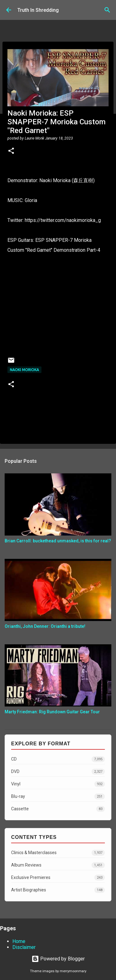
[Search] (107, 10)
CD (58, 759)
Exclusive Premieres (58, 878)
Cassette (58, 809)
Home (19, 941)
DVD (58, 772)
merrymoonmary (73, 971)
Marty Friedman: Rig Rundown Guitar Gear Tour (52, 712)
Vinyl (58, 784)
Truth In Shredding (38, 10)
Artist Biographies (58, 890)
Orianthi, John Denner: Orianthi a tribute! (45, 626)
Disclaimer (24, 947)
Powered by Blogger (58, 959)
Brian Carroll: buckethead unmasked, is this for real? (58, 541)
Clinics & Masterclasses (58, 853)
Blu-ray (58, 796)
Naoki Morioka (24, 370)
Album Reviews (58, 865)
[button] (11, 151)
